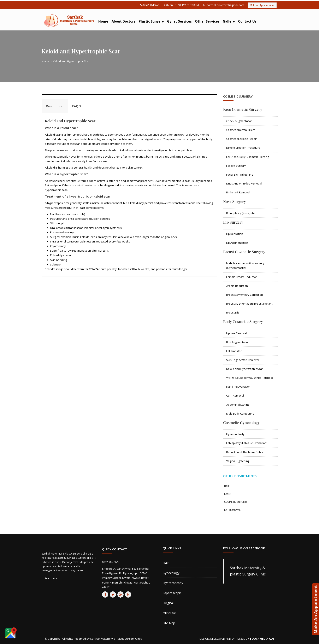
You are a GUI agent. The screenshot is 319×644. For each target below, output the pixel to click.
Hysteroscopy (173, 583)
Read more (51, 578)
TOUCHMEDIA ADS (262, 639)
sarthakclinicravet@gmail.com (225, 5)
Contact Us (247, 21)
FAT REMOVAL (232, 510)
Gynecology (171, 573)
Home (103, 21)
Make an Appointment (262, 5)
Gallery (229, 21)
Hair (166, 563)
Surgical (168, 603)
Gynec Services (179, 21)
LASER (228, 494)
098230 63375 (110, 562)
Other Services (207, 21)
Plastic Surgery (151, 21)
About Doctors (123, 21)
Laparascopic (172, 593)
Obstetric (170, 613)
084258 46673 (151, 5)
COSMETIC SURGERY (236, 502)
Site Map (169, 623)
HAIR (227, 486)
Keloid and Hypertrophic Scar (70, 121)
